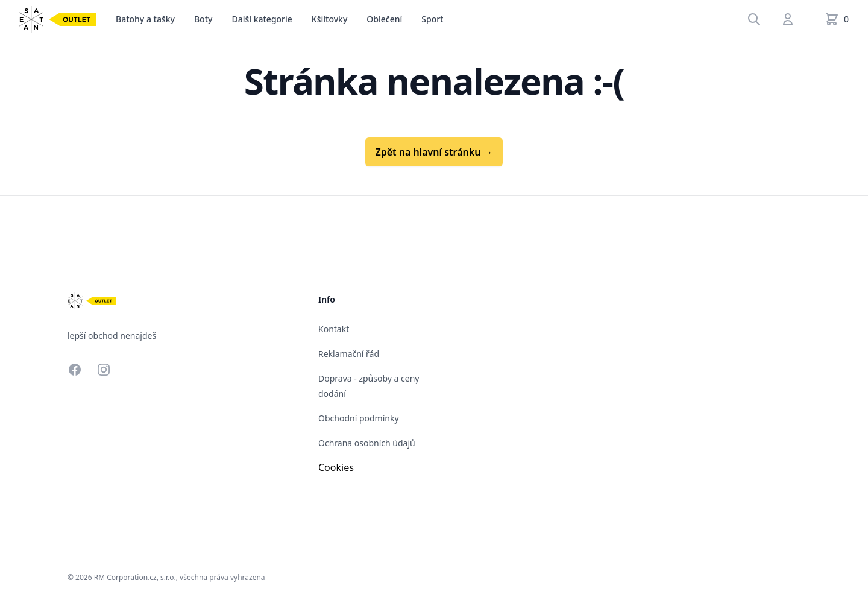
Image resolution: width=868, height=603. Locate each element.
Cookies (336, 467)
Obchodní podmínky (359, 418)
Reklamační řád (349, 354)
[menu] (145, 19)
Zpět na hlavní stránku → (434, 152)
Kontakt (334, 329)
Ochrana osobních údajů (367, 443)
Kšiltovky (329, 19)
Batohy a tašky (145, 19)
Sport (432, 19)
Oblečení (384, 19)
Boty (203, 19)
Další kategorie (262, 19)
